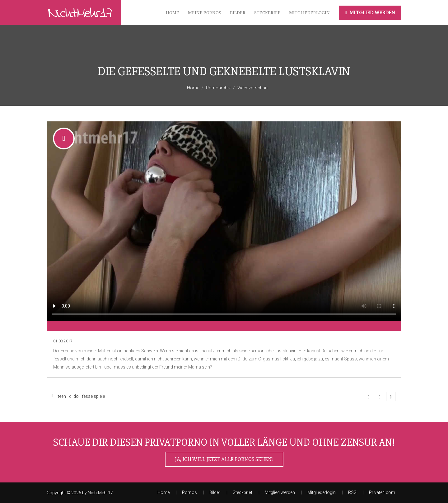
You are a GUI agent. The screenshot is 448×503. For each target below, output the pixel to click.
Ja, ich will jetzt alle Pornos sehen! (224, 459)
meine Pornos (205, 13)
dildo (74, 396)
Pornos (189, 492)
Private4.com (382, 492)
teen (62, 396)
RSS (352, 492)
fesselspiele (93, 396)
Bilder (238, 13)
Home (173, 13)
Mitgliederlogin (309, 13)
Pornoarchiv (218, 88)
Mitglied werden (370, 12)
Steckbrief (267, 13)
